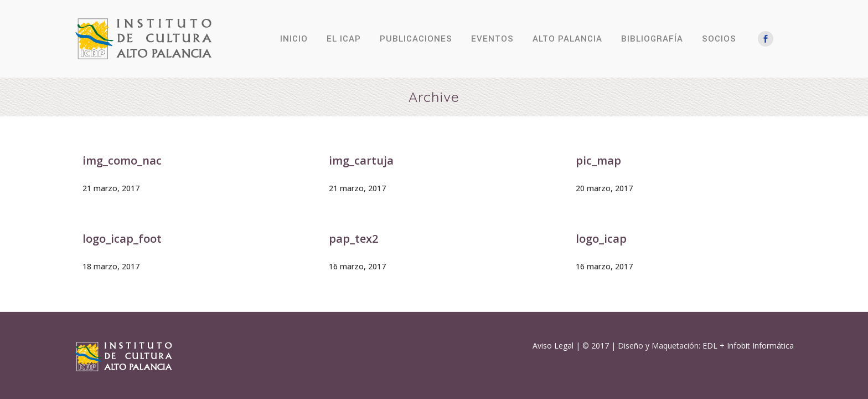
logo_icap (601, 239)
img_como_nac (122, 160)
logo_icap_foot (122, 239)
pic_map (598, 160)
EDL (710, 346)
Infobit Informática (760, 346)
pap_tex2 (353, 239)
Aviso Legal (553, 346)
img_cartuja (361, 160)
